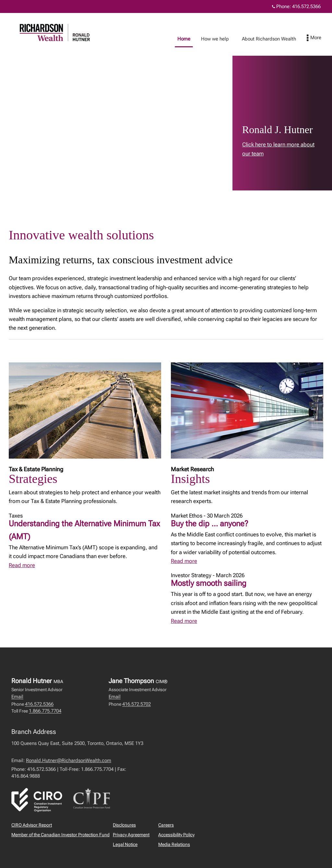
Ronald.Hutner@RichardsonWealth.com (69, 760)
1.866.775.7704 (45, 711)
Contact (296, 39)
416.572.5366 (39, 704)
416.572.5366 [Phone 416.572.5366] (306, 6)
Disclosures (124, 825)
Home (165, 39)
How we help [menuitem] (196, 39)
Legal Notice (125, 844)
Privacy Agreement (131, 835)
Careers (166, 825)
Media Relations (174, 844)
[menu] (320, 38)
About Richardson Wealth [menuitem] (250, 39)
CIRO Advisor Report (32, 825)
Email (17, 697)
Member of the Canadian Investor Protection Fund (60, 835)
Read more (22, 565)
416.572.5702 (136, 704)
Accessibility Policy (176, 835)
